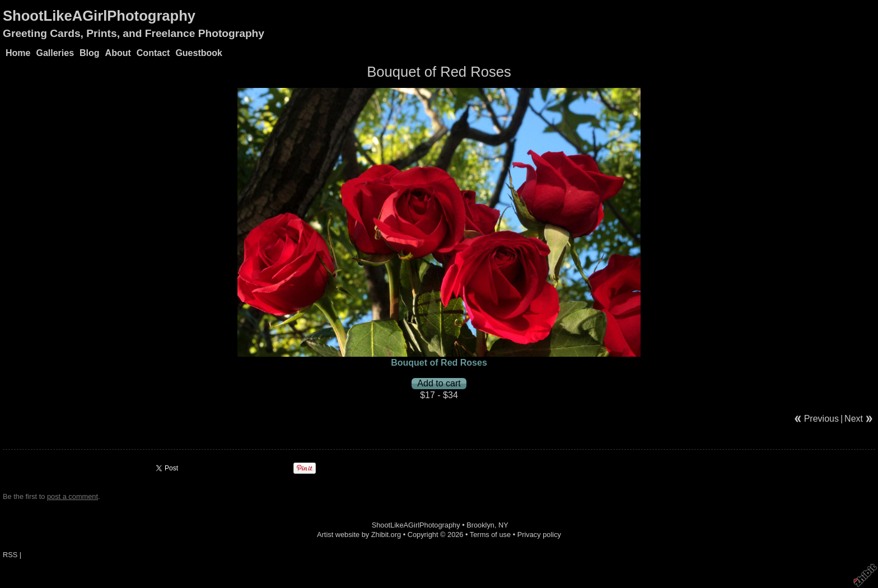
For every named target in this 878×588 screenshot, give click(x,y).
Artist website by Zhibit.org (359, 535)
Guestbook (199, 53)
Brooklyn (480, 525)
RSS (10, 555)
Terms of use (490, 535)
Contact (153, 53)
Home (18, 53)
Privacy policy (539, 535)
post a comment (73, 496)
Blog (90, 53)
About (118, 53)
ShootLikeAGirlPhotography (99, 16)
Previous (821, 419)
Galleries (55, 53)
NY (503, 525)
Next (854, 419)
